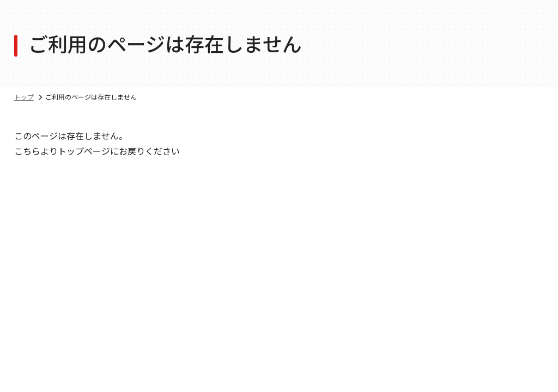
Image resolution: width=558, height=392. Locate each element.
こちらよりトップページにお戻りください (97, 151)
